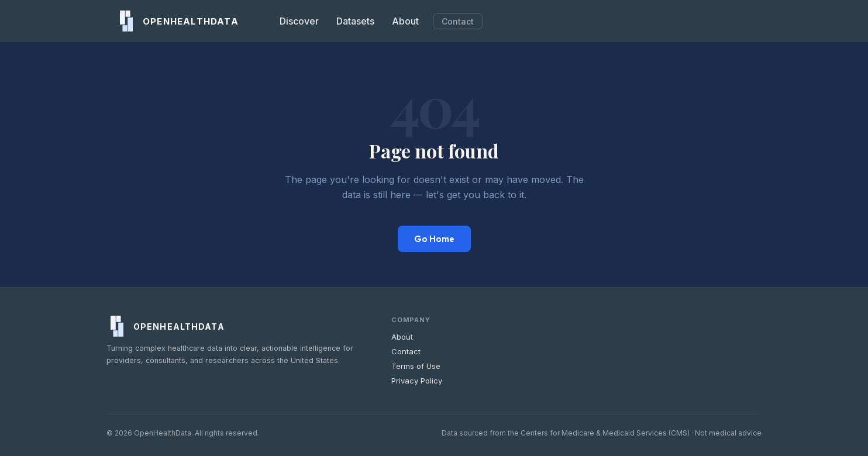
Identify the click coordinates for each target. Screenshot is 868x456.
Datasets (355, 21)
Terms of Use (416, 366)
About (405, 21)
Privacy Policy (417, 381)
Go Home (434, 239)
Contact (458, 21)
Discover (299, 21)
